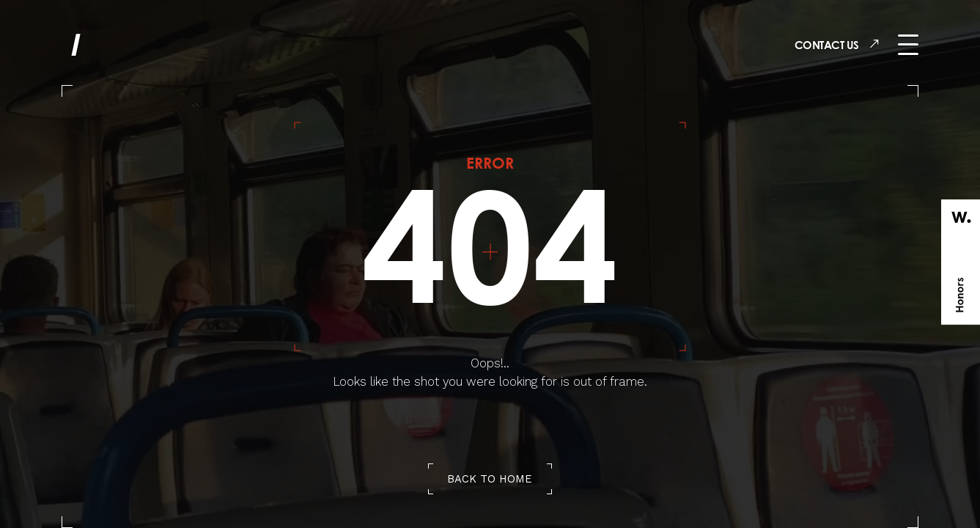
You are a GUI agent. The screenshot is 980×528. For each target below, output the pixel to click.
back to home (490, 479)
